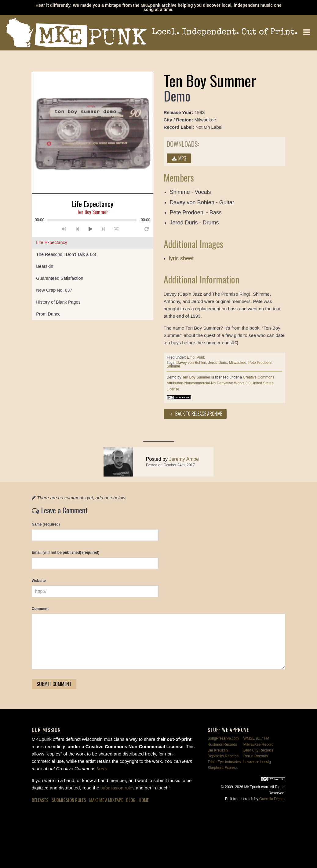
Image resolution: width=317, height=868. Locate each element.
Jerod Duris (218, 363)
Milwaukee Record (259, 744)
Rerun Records (256, 756)
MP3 (179, 158)
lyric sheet (181, 258)
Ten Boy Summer (196, 377)
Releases (40, 800)
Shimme (173, 366)
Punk (201, 357)
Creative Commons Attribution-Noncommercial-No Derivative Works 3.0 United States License (221, 383)
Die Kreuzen (218, 750)
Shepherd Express (223, 768)
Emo (191, 357)
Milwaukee (238, 363)
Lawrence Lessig (257, 762)
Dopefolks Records (223, 756)
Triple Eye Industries (224, 762)
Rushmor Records (222, 744)
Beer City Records (258, 750)
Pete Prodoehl (260, 363)
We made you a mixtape (97, 5)
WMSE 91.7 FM (256, 738)
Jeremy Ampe (184, 471)
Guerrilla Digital (272, 799)
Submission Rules (69, 800)
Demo (172, 377)
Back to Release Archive (195, 414)
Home (144, 800)
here (101, 768)
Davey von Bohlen (191, 363)
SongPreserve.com (223, 738)
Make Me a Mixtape (106, 800)
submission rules (118, 788)
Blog (131, 800)
